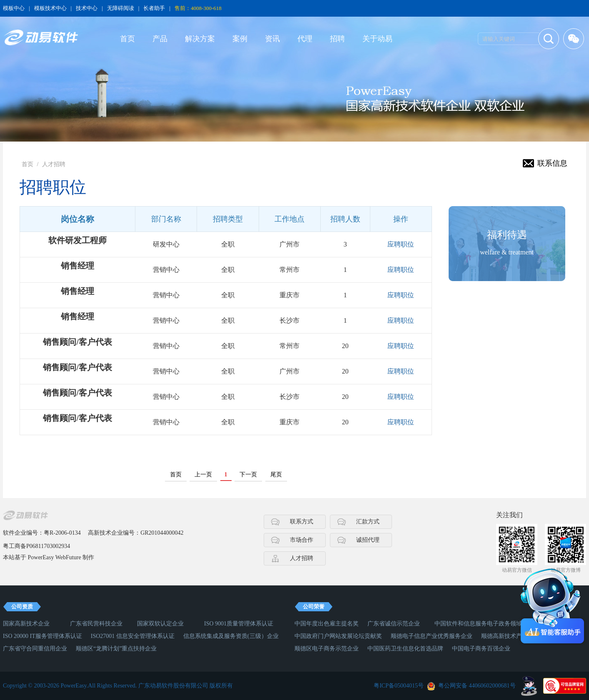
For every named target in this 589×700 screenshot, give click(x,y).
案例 (240, 39)
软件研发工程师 (77, 240)
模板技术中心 (50, 8)
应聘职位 (401, 244)
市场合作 (302, 540)
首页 (127, 39)
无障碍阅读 (121, 8)
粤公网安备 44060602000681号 (477, 686)
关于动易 (377, 39)
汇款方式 (368, 522)
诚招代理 (368, 540)
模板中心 (14, 8)
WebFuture (68, 557)
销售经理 (77, 266)
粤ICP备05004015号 (399, 686)
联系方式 (302, 522)
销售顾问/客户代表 (77, 342)
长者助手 (154, 8)
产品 (160, 39)
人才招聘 (54, 164)
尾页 (276, 475)
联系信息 (552, 163)
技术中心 (87, 8)
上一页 (203, 475)
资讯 (272, 39)
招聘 (337, 39)
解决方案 (200, 39)
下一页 (248, 475)
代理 (305, 39)
